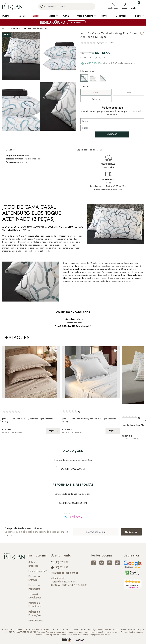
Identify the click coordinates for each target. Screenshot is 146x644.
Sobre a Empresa (33, 564)
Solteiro (96, 99)
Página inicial (7, 28)
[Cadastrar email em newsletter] (131, 532)
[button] (73, 106)
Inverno (6, 16)
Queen (128, 92)
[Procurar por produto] (42, 6)
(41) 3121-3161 (61, 562)
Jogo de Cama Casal (40, 28)
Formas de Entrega (34, 578)
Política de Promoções (35, 614)
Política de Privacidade (35, 605)
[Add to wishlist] (142, 33)
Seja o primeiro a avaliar (73, 469)
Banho (104, 16)
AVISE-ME (112, 134)
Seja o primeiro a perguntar (73, 503)
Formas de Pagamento (34, 587)
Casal (96, 92)
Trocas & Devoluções (35, 596)
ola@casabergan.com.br (65, 573)
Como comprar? (37, 571)
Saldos (36, 16)
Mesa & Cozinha (85, 16)
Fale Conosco (36, 621)
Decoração (121, 16)
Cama (66, 16)
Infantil (138, 16)
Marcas (21, 16)
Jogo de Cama (26, 28)
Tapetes (51, 16)
